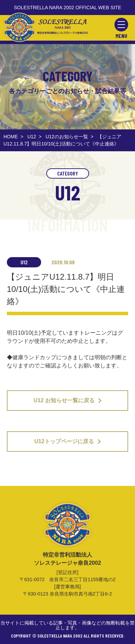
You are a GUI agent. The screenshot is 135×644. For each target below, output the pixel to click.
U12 (32, 137)
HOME (11, 137)
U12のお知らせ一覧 (67, 137)
